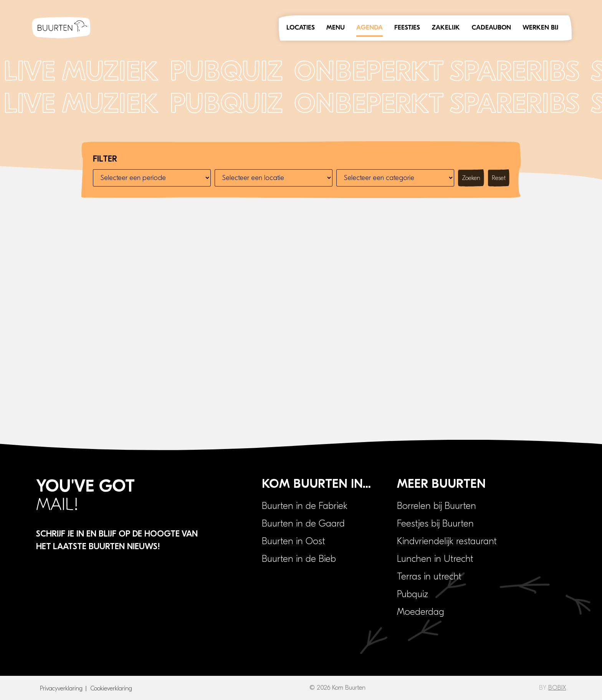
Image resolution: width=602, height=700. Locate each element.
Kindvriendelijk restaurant (447, 541)
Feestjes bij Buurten (435, 523)
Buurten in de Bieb (299, 559)
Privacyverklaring (61, 688)
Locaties (301, 28)
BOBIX (557, 688)
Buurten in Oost (294, 541)
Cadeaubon (491, 28)
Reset (499, 178)
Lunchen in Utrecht (435, 559)
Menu (336, 28)
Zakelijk (446, 28)
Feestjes (407, 28)
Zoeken (471, 178)
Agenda (370, 28)
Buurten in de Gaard (303, 523)
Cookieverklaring (111, 688)
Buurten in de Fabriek (305, 506)
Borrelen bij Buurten (437, 506)
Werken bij (540, 28)
